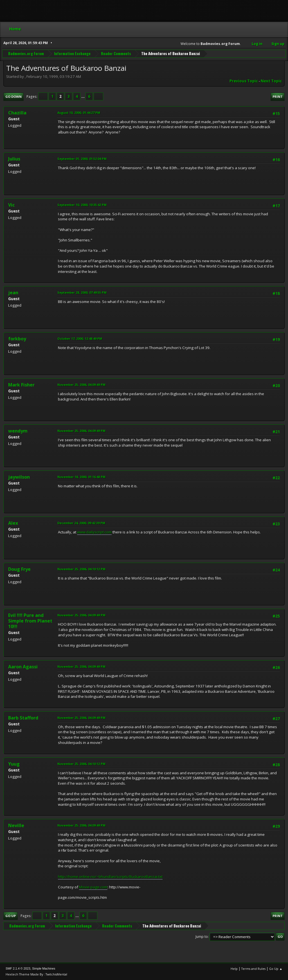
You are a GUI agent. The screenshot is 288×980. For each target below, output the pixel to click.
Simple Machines (44, 968)
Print (278, 97)
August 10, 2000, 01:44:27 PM (79, 113)
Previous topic (244, 81)
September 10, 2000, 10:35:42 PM (82, 205)
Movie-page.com (93, 887)
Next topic (271, 81)
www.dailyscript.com (94, 532)
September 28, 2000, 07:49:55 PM (82, 292)
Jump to (202, 937)
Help (234, 969)
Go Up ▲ (276, 969)
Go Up (11, 916)
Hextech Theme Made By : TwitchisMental (36, 974)
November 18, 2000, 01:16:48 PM (81, 477)
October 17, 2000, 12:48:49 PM (80, 339)
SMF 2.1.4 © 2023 (18, 968)
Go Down (13, 97)
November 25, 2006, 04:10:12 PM (81, 569)
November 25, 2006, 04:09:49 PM (81, 385)
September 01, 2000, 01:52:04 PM (82, 159)
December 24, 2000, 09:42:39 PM (81, 523)
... (83, 96)
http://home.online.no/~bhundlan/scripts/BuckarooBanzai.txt (110, 877)
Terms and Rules (253, 969)
